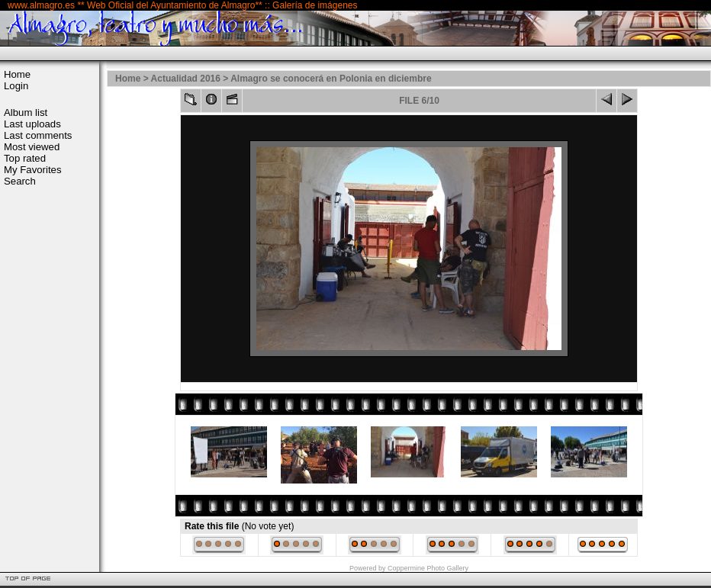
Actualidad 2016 (186, 79)
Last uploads (32, 124)
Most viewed (32, 147)
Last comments (38, 135)
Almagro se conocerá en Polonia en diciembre (331, 79)
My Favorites (32, 170)
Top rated (25, 158)
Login (16, 86)
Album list (26, 112)
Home (17, 74)
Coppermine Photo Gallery (428, 568)
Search (20, 181)
